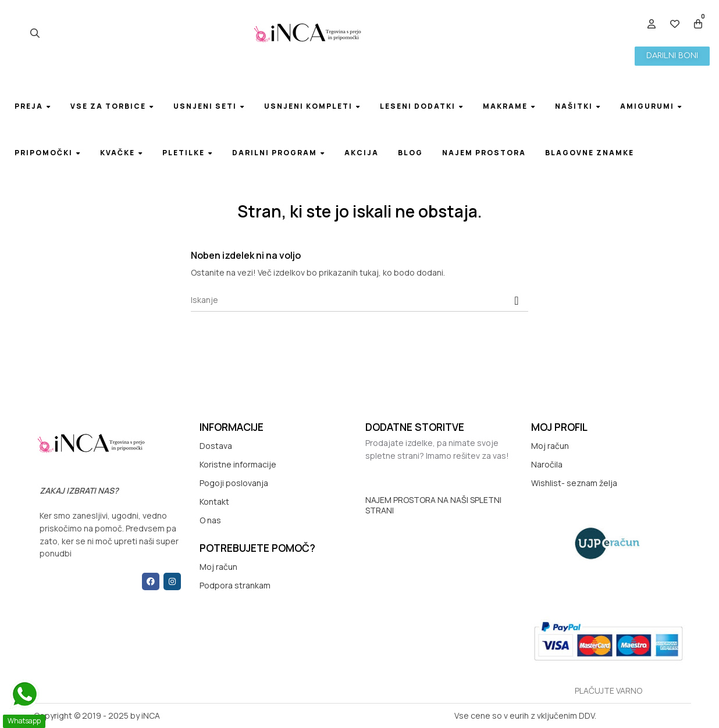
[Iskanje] (359, 300)
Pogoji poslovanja (234, 483)
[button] (672, 56)
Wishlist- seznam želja (574, 483)
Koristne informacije (238, 464)
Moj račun (218, 567)
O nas (210, 520)
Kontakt (214, 502)
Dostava (216, 446)
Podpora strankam (235, 585)
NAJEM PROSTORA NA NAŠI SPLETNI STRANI (433, 505)
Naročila (547, 464)
